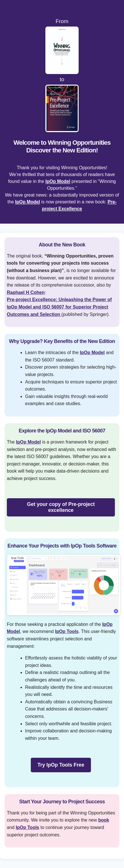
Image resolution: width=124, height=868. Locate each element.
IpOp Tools (67, 631)
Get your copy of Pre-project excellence (61, 507)
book (103, 820)
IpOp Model (58, 181)
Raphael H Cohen (26, 292)
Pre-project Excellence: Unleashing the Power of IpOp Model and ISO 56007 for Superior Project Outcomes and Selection (59, 307)
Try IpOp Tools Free (61, 765)
